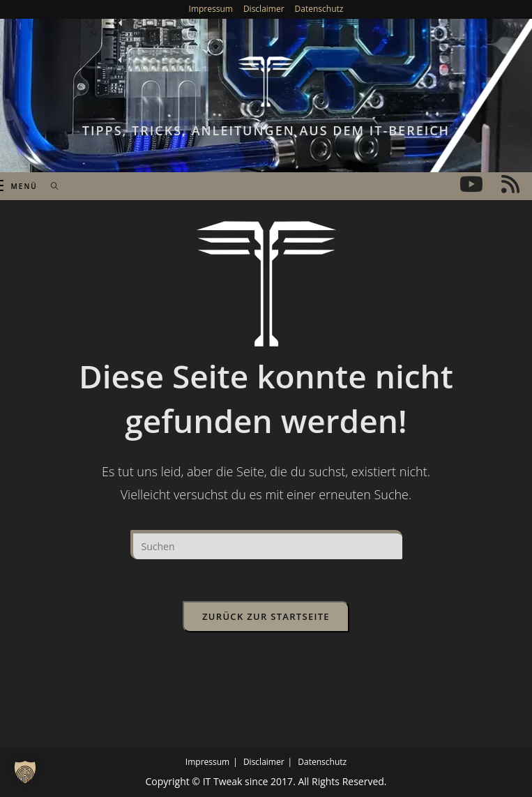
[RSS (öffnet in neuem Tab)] (510, 184)
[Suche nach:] (50, 186)
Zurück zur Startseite (266, 616)
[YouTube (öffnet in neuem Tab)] (471, 184)
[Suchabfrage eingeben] (266, 545)
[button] (25, 772)
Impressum (211, 9)
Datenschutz (319, 9)
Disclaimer (264, 9)
